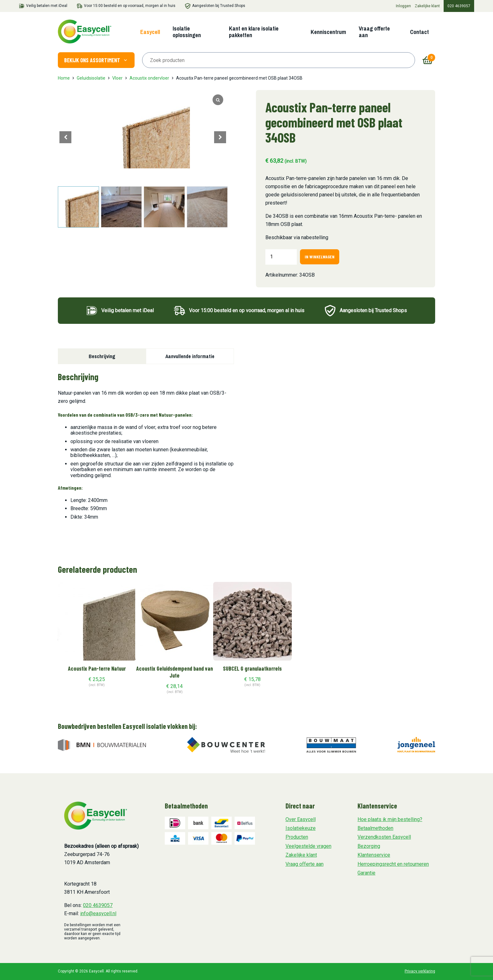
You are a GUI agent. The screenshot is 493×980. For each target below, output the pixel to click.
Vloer (117, 78)
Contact (419, 32)
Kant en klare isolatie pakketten (254, 32)
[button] (220, 137)
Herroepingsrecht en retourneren (393, 864)
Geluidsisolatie (91, 78)
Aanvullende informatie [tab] (190, 356)
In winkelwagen (320, 257)
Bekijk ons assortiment (96, 60)
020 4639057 (459, 6)
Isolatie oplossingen (187, 32)
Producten (297, 837)
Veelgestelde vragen (308, 846)
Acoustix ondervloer (149, 78)
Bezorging (369, 846)
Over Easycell (301, 819)
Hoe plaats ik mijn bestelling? (390, 819)
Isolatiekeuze (301, 828)
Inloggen (403, 6)
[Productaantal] (281, 257)
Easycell (150, 32)
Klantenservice (374, 855)
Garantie (366, 873)
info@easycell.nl (98, 913)
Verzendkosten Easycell (384, 837)
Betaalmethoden (375, 828)
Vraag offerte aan (374, 32)
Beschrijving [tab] (102, 356)
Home (64, 78)
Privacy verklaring (420, 971)
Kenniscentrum (328, 32)
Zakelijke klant (427, 6)
